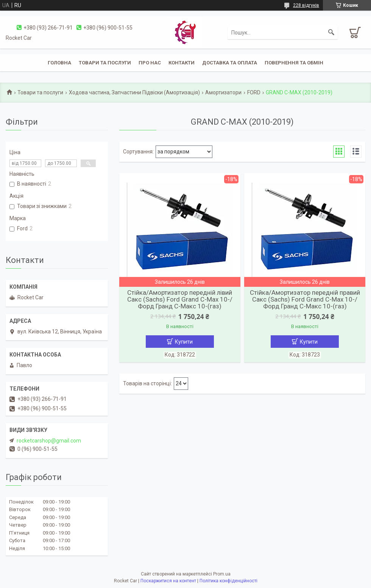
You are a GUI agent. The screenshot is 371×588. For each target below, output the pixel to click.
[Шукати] (331, 33)
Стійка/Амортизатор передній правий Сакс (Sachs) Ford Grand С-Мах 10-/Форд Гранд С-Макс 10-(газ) (305, 299)
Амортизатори (223, 92)
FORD (254, 92)
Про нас (150, 63)
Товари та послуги (105, 63)
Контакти (182, 63)
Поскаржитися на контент (168, 581)
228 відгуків (306, 5)
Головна (59, 63)
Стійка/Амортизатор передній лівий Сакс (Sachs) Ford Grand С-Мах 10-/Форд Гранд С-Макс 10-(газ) (180, 299)
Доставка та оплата (230, 63)
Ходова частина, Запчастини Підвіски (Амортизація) (134, 92)
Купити (184, 342)
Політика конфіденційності (228, 581)
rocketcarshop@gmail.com (49, 441)
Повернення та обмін (294, 63)
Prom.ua (222, 574)
